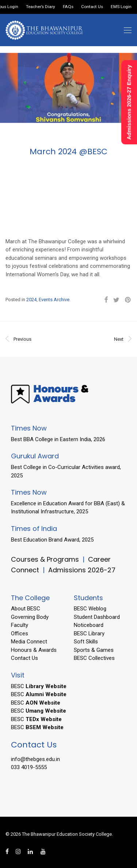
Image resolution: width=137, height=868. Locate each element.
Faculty (20, 625)
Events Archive (54, 300)
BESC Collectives (94, 658)
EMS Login (121, 7)
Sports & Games (94, 650)
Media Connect (29, 642)
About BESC (26, 609)
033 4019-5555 (29, 767)
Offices (20, 634)
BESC (39, 686)
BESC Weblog (90, 609)
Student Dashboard (97, 617)
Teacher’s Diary (41, 7)
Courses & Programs (45, 559)
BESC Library (89, 634)
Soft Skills (86, 642)
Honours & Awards (34, 650)
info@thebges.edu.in (35, 759)
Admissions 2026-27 (82, 570)
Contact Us (92, 7)
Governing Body (30, 617)
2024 (31, 300)
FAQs (68, 7)
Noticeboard (89, 625)
